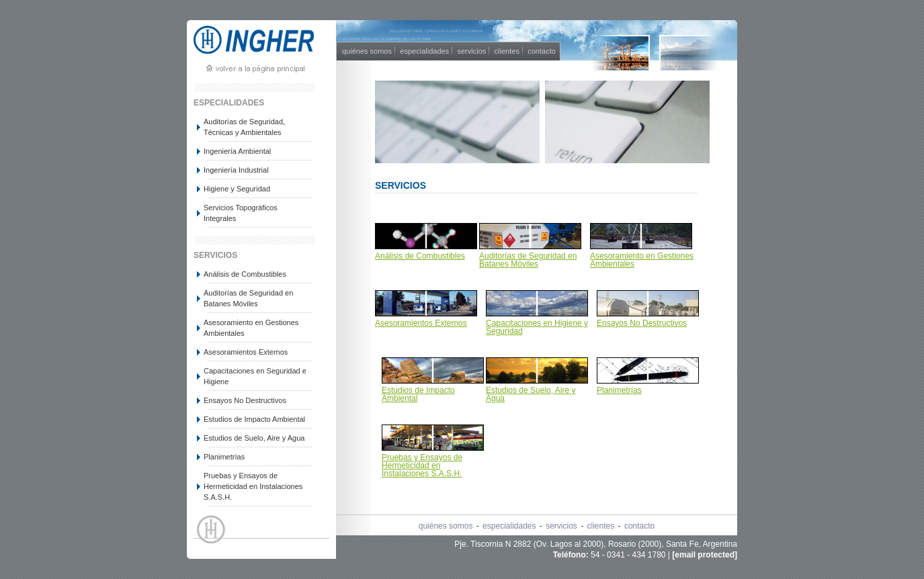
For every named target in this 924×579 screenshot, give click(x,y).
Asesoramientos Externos (246, 352)
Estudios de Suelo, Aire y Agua (254, 438)
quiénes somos (367, 51)
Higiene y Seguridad (237, 189)
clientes (507, 51)
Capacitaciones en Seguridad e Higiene (255, 376)
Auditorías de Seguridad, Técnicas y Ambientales (244, 127)
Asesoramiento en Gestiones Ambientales (251, 328)
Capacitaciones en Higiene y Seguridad (537, 327)
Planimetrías (224, 457)
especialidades (424, 51)
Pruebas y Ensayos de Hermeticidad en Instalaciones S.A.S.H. (253, 486)
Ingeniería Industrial (236, 170)
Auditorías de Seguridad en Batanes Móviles (248, 298)
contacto (542, 51)
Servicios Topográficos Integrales (241, 213)
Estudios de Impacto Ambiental (254, 419)
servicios (471, 51)
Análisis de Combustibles (245, 274)
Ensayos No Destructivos (245, 400)
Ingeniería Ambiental (237, 151)
